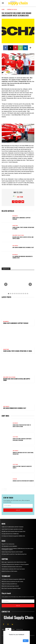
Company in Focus (12, 9)
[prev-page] (3, 489)
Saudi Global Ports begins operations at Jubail (23, 228)
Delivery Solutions (18, 235)
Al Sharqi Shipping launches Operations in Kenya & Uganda (15, 564)
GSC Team (20, 197)
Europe (15, 479)
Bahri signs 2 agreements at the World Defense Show (14, 562)
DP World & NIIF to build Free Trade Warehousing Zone (14, 554)
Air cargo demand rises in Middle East (23, 247)
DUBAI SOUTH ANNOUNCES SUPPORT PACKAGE (22, 218)
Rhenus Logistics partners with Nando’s (23, 481)
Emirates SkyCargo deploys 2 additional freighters (23, 453)
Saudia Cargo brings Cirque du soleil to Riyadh (12, 552)
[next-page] (5, 489)
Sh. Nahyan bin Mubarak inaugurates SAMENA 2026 (23, 257)
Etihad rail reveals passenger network (10, 586)
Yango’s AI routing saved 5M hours (9, 584)
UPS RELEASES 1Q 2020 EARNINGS (9, 546)
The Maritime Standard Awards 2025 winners (12, 567)
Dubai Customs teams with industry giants (22, 467)
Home (3, 9)
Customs (15, 437)
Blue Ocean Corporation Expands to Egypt (11, 588)
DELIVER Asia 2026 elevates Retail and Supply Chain (23, 238)
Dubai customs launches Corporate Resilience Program (22, 439)
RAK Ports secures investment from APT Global (12, 582)
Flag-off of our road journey (8, 544)
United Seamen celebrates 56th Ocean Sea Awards (13, 569)
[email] (18, 506)
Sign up (18, 510)
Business (15, 216)
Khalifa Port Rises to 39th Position (9, 571)
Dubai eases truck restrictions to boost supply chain (22, 426)
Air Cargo (15, 246)
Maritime (15, 226)
